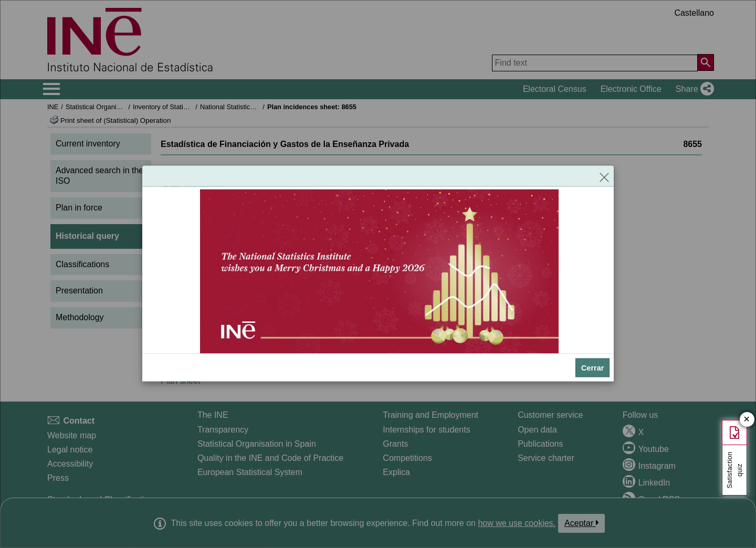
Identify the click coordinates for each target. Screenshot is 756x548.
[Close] (604, 176)
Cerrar (592, 368)
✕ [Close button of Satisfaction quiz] (747, 420)
